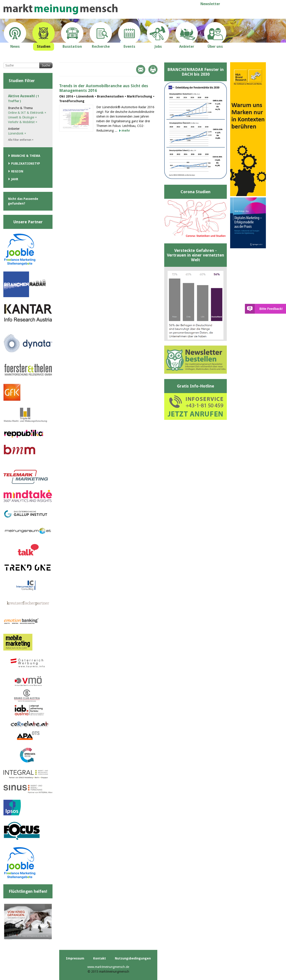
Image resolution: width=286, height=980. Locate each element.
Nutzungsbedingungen (133, 958)
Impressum (75, 958)
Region (17, 171)
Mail (141, 69)
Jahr (15, 179)
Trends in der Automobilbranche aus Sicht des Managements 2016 (104, 88)
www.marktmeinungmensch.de (108, 967)
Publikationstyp (26, 164)
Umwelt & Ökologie (22, 117)
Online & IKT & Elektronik (27, 113)
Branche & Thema (26, 156)
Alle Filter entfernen (21, 140)
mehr (126, 131)
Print (153, 69)
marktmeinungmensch (61, 9)
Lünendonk (17, 133)
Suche (46, 65)
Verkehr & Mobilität (23, 122)
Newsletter (210, 4)
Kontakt (100, 958)
